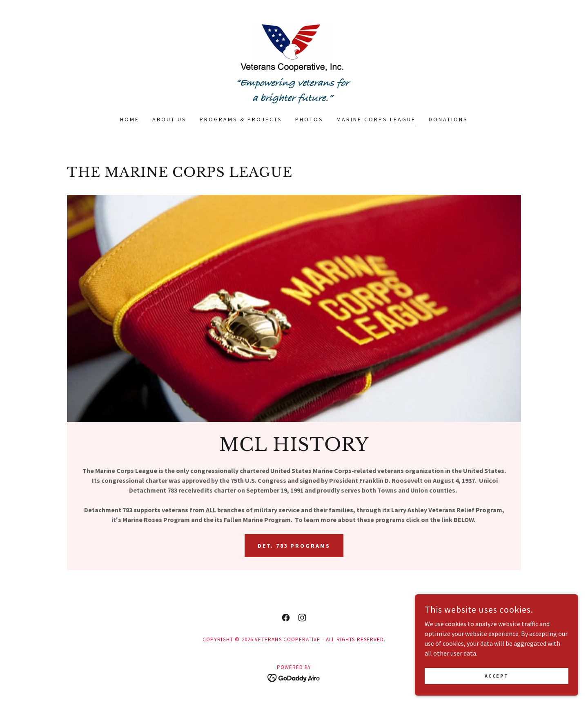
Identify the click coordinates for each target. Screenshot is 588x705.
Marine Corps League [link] (376, 119)
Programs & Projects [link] (241, 119)
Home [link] (130, 119)
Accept (497, 682)
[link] (294, 63)
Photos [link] (309, 119)
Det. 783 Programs (294, 546)
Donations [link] (448, 119)
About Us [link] (169, 119)
